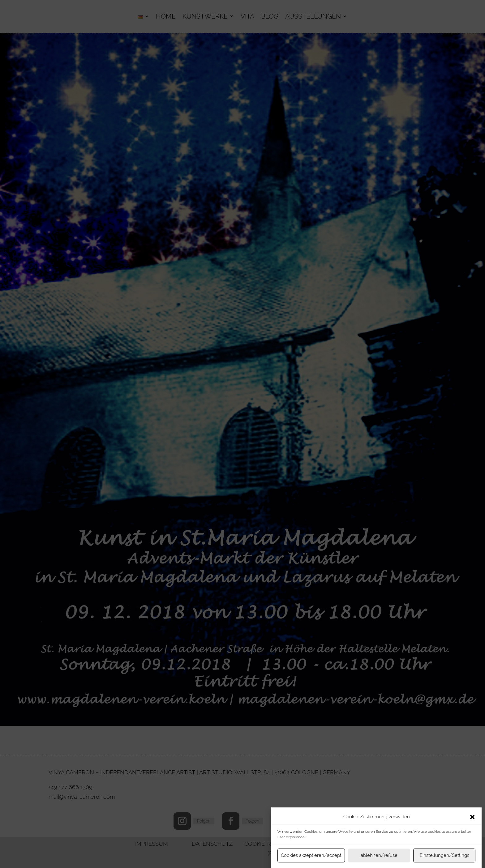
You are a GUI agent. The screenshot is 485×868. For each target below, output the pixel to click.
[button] (472, 827)
